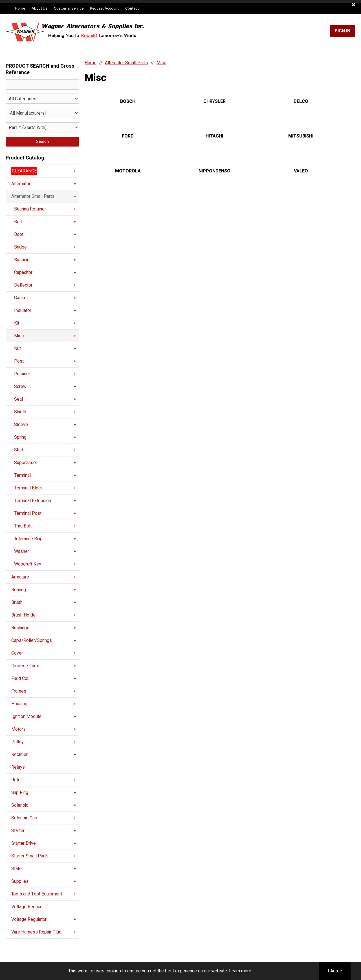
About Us (39, 8)
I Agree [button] (335, 971)
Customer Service (69, 8)
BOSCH (128, 101)
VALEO (301, 171)
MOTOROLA (128, 171)
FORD (128, 136)
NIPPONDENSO (214, 171)
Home (20, 8)
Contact (132, 8)
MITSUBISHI (301, 136)
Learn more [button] (240, 971)
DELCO (301, 101)
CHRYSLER (214, 101)
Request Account (104, 8)
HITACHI (214, 136)
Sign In (343, 31)
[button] (354, 5)
